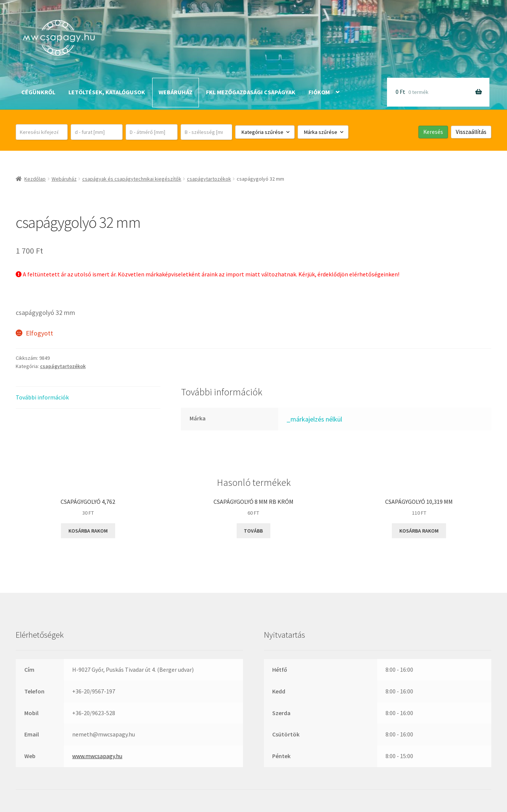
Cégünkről (38, 92)
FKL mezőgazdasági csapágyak (251, 92)
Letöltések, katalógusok (107, 92)
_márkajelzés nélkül (314, 419)
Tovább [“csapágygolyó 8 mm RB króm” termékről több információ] (253, 531)
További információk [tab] (42, 397)
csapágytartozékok (209, 179)
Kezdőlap (35, 179)
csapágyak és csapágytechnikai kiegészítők (132, 179)
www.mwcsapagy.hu (97, 756)
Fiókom (319, 92)
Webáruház (176, 92)
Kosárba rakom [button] (88, 531)
